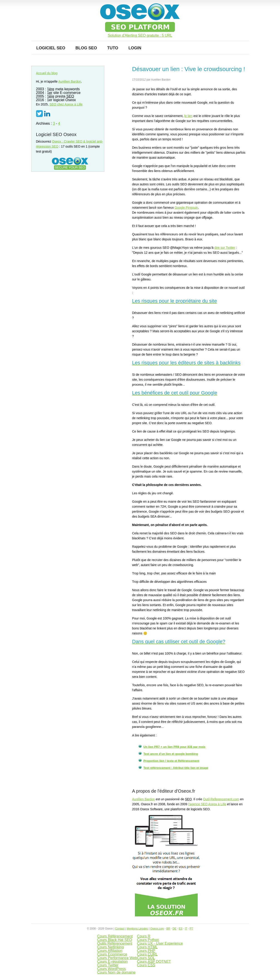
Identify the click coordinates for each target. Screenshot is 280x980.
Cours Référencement (115, 936)
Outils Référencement (115, 943)
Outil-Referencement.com (221, 799)
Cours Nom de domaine (116, 972)
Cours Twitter (108, 965)
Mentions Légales (137, 929)
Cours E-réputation (112, 962)
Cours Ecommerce (112, 954)
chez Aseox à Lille (66, 104)
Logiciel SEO (51, 48)
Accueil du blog (47, 73)
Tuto (113, 48)
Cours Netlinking (111, 947)
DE (174, 929)
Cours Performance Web (117, 958)
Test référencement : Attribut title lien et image (176, 768)
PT (191, 929)
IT (186, 929)
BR (168, 929)
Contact (120, 929)
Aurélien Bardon (144, 799)
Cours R (144, 936)
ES (180, 929)
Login (135, 48)
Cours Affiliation (110, 951)
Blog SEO (86, 48)
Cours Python (148, 940)
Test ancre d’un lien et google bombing (171, 754)
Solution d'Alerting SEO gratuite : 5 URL (140, 36)
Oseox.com (157, 929)
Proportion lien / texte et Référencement (171, 761)
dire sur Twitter (225, 248)
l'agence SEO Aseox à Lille (207, 804)
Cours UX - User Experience (160, 943)
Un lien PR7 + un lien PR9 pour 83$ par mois (174, 747)
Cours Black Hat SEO (115, 940)
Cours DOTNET (154, 962)
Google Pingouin (186, 208)
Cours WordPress (112, 969)
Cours (147, 947)
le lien (189, 116)
